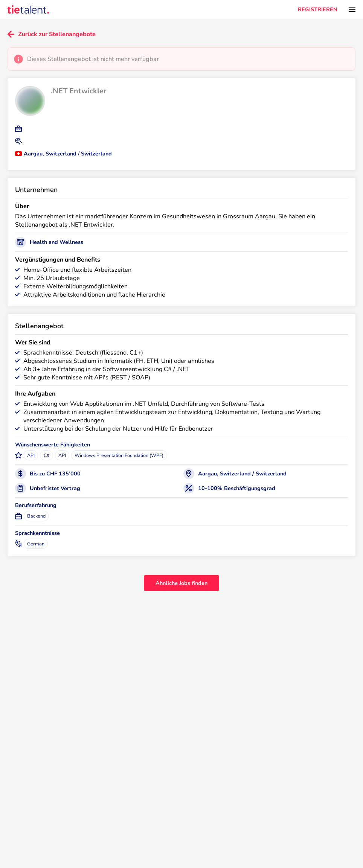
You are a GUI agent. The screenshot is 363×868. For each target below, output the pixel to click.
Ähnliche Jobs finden (181, 583)
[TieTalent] (28, 9)
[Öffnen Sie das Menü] (352, 9)
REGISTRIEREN (318, 9)
